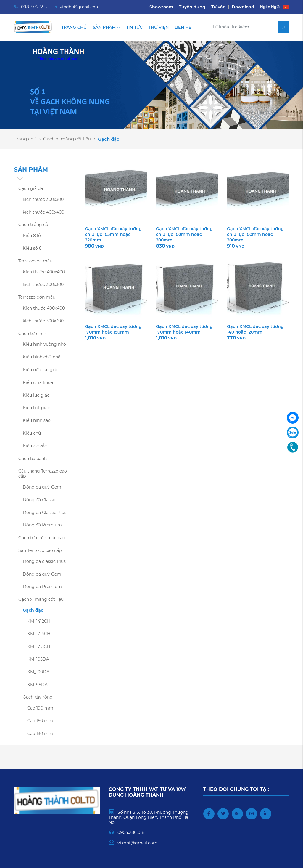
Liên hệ (183, 27)
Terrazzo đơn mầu (37, 297)
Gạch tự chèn (32, 334)
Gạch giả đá (31, 188)
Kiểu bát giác (36, 408)
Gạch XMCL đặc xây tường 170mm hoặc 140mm (184, 329)
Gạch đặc (33, 610)
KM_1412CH (39, 621)
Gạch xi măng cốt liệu (67, 139)
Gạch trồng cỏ (33, 225)
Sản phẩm (106, 27)
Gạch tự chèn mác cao (42, 538)
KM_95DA (37, 685)
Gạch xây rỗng (38, 697)
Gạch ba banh (33, 459)
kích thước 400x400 (43, 212)
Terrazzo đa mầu (35, 261)
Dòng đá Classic (40, 500)
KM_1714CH (39, 634)
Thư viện (159, 27)
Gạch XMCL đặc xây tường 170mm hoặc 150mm (113, 329)
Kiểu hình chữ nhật (42, 357)
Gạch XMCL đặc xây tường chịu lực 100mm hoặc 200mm (184, 234)
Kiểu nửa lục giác (41, 370)
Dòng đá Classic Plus (45, 513)
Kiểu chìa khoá (38, 382)
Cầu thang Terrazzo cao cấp (43, 474)
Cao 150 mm (40, 721)
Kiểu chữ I (33, 433)
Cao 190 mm (40, 708)
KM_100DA (38, 672)
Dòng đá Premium (42, 525)
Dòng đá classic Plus (44, 561)
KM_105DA (38, 659)
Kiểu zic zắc (35, 446)
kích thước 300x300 (43, 199)
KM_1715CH (39, 646)
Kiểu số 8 (32, 248)
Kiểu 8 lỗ (32, 236)
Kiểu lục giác (36, 395)
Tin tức (134, 27)
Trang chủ (74, 27)
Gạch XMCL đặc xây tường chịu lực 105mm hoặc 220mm (113, 234)
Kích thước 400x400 (44, 272)
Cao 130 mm (40, 734)
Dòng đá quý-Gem (42, 487)
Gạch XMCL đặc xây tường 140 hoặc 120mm (255, 329)
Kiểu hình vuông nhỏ (44, 344)
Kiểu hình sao (37, 420)
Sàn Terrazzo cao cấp (40, 550)
